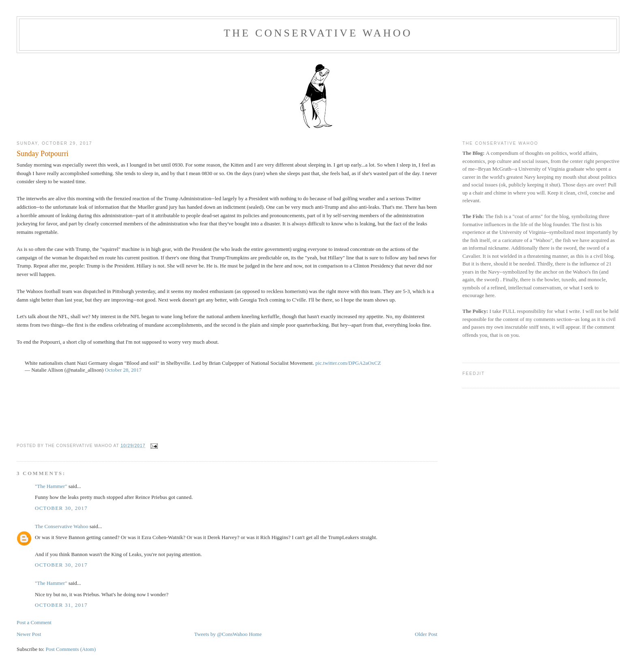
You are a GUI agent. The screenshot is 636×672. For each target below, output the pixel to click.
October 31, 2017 (61, 605)
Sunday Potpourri (43, 154)
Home (255, 634)
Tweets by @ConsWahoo (221, 634)
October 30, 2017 (61, 508)
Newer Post (29, 634)
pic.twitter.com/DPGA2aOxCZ (348, 363)
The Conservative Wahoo (318, 33)
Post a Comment (34, 622)
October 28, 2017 (124, 370)
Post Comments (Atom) (71, 649)
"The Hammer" (51, 486)
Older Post (426, 634)
